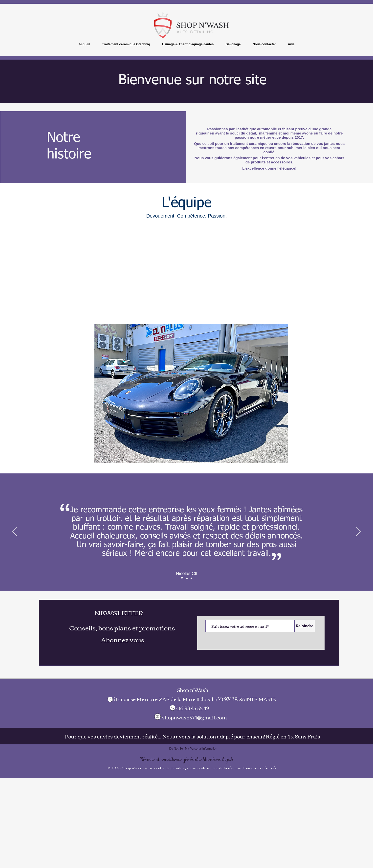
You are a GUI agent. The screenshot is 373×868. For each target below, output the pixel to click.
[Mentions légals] (218, 760)
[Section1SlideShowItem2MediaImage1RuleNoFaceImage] (182, 578)
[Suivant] (358, 532)
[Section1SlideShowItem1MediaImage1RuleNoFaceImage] (187, 578)
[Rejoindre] (305, 626)
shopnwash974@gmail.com (195, 717)
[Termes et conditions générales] (171, 760)
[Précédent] (15, 532)
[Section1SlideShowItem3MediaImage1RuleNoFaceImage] (191, 578)
